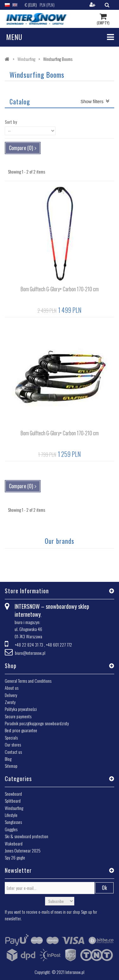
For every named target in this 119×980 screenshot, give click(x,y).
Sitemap (11, 766)
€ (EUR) (31, 5)
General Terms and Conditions (28, 681)
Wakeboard (14, 843)
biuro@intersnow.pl (30, 653)
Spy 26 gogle (15, 857)
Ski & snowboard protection (26, 836)
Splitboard (13, 801)
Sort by (11, 122)
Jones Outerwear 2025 (23, 850)
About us (12, 688)
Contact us (13, 752)
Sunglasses (13, 822)
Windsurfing (14, 808)
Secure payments (18, 716)
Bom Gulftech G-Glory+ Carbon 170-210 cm (60, 289)
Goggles (11, 829)
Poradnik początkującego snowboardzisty (37, 723)
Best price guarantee (21, 730)
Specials (11, 737)
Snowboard (13, 794)
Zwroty (10, 702)
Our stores (13, 744)
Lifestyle (11, 815)
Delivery (11, 695)
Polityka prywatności (21, 709)
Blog (8, 759)
